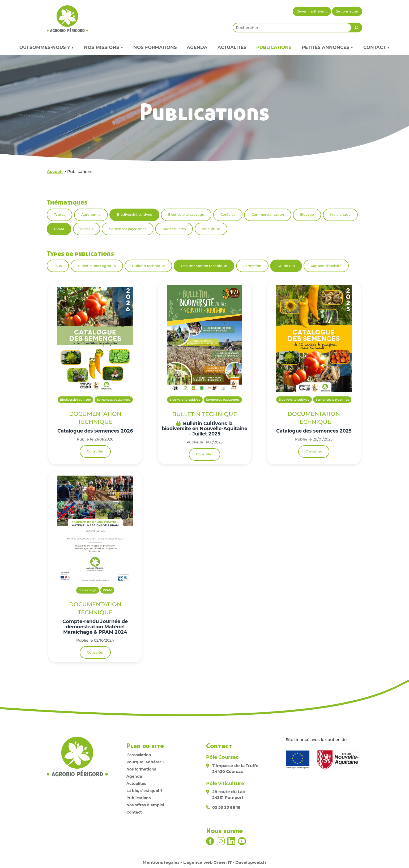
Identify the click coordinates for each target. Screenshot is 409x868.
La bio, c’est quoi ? (144, 791)
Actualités (232, 47)
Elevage (307, 215)
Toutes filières (174, 229)
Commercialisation (268, 215)
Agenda (197, 47)
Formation (252, 266)
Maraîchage (340, 215)
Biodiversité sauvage (186, 215)
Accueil (55, 172)
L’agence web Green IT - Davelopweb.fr (225, 862)
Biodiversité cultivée (135, 215)
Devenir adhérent (312, 11)
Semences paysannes (128, 229)
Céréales (228, 215)
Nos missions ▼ (104, 47)
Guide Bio (286, 266)
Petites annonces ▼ (327, 47)
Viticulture (211, 229)
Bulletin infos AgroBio (97, 266)
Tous (58, 266)
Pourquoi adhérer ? (145, 762)
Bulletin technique (148, 266)
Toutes (59, 215)
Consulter (95, 451)
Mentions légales (161, 862)
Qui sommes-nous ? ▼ (47, 47)
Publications (274, 47)
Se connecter (347, 11)
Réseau (87, 229)
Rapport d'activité (326, 266)
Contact (134, 812)
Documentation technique (204, 266)
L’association (139, 755)
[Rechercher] (356, 28)
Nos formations (155, 47)
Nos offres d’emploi (145, 805)
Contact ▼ (376, 47)
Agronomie (91, 215)
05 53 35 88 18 (226, 807)
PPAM (59, 229)
